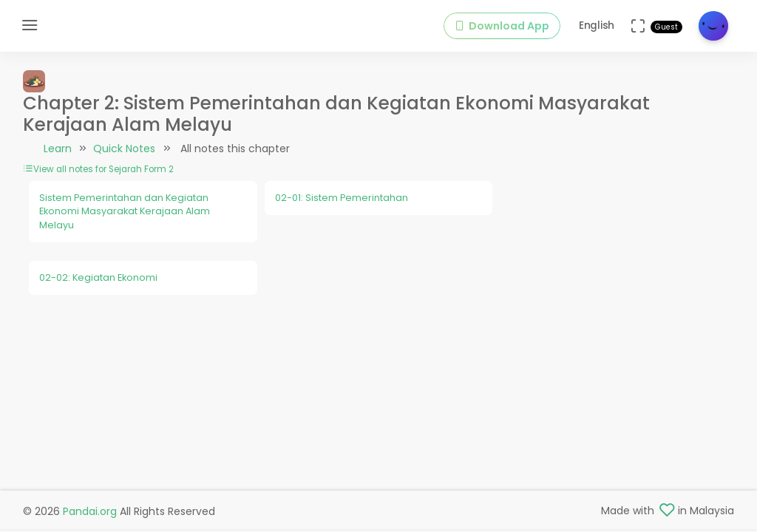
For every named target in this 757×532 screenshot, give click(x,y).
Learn (58, 149)
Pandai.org (90, 511)
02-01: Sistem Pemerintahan (342, 198)
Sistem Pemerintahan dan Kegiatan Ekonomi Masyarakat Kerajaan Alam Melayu (125, 211)
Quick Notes (124, 149)
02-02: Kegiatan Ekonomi (98, 277)
